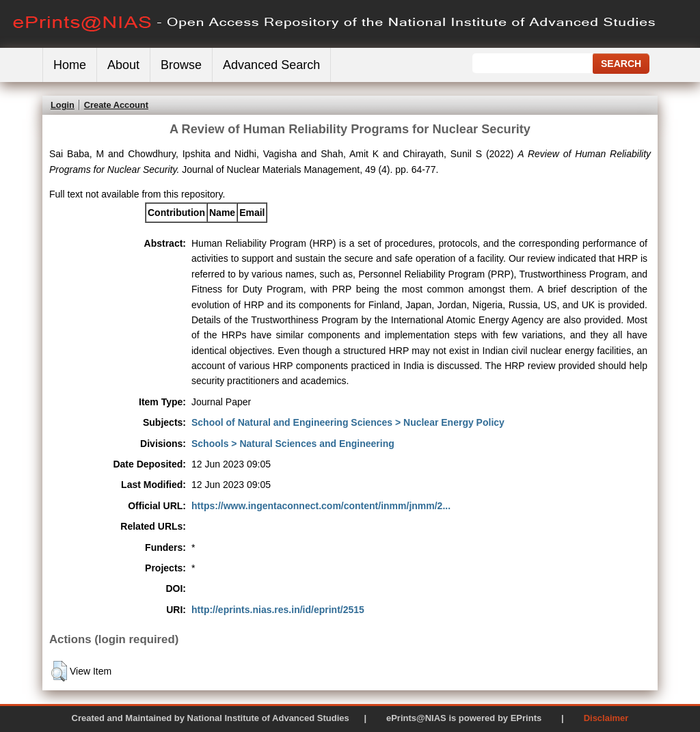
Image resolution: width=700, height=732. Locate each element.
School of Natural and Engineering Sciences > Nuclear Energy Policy (348, 422)
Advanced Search (271, 65)
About (123, 65)
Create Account (116, 105)
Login (63, 105)
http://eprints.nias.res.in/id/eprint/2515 (278, 610)
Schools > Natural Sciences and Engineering (293, 444)
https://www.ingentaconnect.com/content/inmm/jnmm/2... (321, 506)
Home (70, 65)
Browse (181, 65)
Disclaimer (606, 718)
